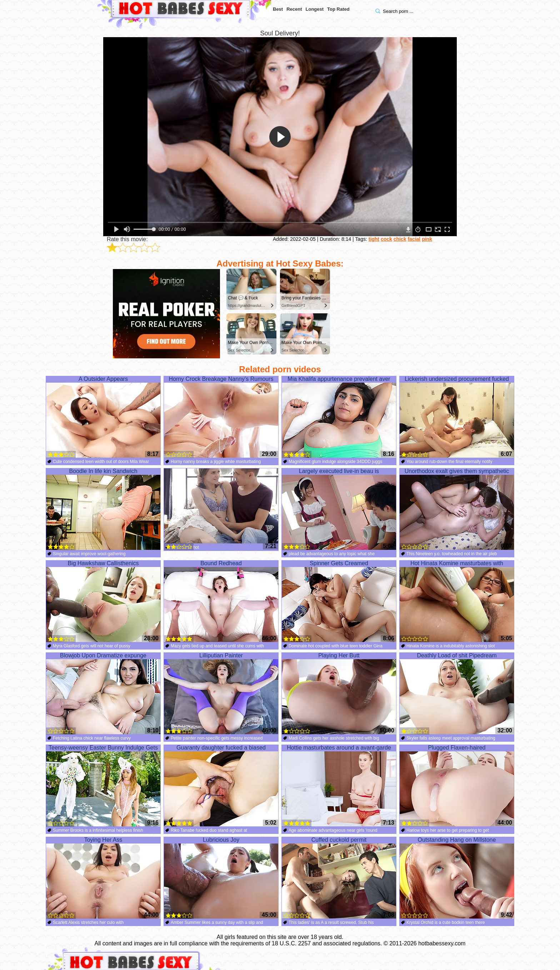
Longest (315, 9)
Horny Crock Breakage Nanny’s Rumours (221, 417)
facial (414, 239)
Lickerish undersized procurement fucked (457, 417)
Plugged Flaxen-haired (457, 786)
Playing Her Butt (339, 693)
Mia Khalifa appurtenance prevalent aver (339, 417)
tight (374, 239)
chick (400, 239)
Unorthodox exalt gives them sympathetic (457, 509)
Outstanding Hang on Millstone (457, 878)
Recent (294, 9)
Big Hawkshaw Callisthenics (103, 601)
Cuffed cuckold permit (339, 878)
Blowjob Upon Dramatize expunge (103, 693)
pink (427, 239)
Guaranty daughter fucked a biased (221, 786)
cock (386, 239)
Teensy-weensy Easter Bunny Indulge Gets (103, 786)
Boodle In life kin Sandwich (103, 509)
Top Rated (338, 9)
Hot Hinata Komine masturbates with (457, 601)
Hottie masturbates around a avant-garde (339, 786)
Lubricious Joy (221, 878)
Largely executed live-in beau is (339, 509)
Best (278, 9)
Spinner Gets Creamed (339, 601)
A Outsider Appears (103, 417)
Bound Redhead (221, 601)
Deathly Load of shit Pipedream (457, 693)
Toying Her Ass (103, 878)
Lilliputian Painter (221, 693)
